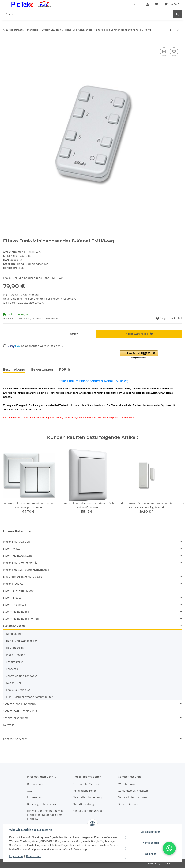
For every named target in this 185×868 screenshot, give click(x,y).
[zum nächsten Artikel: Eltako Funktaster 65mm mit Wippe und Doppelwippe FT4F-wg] (178, 30)
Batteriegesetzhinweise (42, 804)
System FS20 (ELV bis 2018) (20, 711)
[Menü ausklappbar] (5, 2)
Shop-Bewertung (83, 804)
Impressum (16, 856)
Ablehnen (151, 854)
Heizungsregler (16, 648)
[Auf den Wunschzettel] (174, 52)
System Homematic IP (17, 612)
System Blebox (12, 598)
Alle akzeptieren (151, 832)
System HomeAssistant (17, 556)
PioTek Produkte (13, 584)
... (4, 732)
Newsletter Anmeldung (87, 797)
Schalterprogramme (16, 718)
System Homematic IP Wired (21, 619)
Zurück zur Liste (15, 30)
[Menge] (40, 334)
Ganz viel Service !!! (15, 739)
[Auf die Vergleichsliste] (164, 52)
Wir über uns (127, 784)
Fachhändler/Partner (86, 784)
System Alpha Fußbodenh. (20, 704)
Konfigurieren (151, 843)
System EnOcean (14, 626)
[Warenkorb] (172, 4)
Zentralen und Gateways (22, 676)
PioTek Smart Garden (16, 542)
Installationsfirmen (85, 791)
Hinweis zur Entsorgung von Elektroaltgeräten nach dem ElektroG (45, 815)
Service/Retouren (129, 804)
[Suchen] (88, 14)
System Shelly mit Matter (19, 591)
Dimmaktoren (15, 634)
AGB (30, 791)
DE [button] (135, 4)
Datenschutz (34, 856)
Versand (34, 295)
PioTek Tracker (15, 655)
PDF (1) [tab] (64, 369)
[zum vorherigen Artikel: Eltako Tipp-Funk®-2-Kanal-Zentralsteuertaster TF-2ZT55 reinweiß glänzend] (170, 30)
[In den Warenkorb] (6, 42)
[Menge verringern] (7, 334)
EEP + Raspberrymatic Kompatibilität (29, 697)
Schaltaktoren (15, 662)
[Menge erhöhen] (85, 334)
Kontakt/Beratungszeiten (89, 811)
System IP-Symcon (15, 605)
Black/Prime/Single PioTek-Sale (23, 577)
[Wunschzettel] (157, 4)
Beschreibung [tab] (14, 369)
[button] (148, 4)
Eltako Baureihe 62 (18, 690)
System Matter (12, 549)
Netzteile (9, 725)
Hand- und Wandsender (32, 264)
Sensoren (12, 669)
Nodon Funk (14, 683)
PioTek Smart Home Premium (22, 563)
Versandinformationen (133, 797)
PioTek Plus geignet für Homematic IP (27, 570)
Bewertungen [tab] (42, 369)
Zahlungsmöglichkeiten (133, 791)
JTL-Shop (165, 864)
